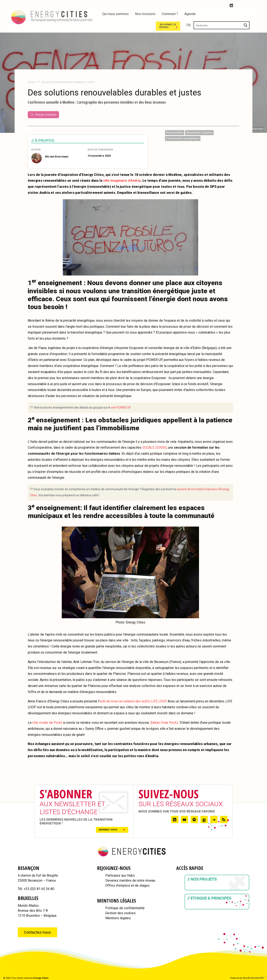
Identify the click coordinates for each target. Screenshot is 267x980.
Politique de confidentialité (125, 908)
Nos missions (145, 14)
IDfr (262, 978)
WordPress (249, 978)
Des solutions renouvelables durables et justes (68, 82)
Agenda (190, 14)
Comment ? (170, 14)
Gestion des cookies (120, 913)
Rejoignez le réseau (213, 26)
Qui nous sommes (115, 14)
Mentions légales (118, 918)
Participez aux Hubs (120, 875)
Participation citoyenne (199, 133)
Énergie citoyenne (43, 115)
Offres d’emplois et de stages (127, 885)
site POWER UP (121, 407)
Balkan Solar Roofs (164, 723)
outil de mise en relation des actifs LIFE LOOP (133, 701)
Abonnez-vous (108, 830)
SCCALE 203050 (154, 447)
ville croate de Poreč (47, 723)
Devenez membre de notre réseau (130, 880)
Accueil (32, 82)
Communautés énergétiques (183, 138)
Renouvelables (175, 133)
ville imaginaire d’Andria (122, 181)
